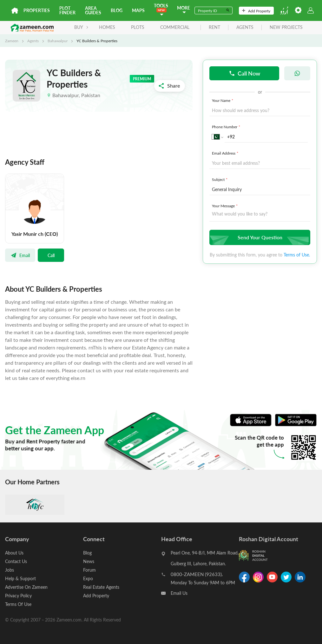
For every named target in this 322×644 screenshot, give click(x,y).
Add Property (256, 11)
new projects (286, 27)
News (89, 561)
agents (245, 27)
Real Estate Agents (101, 587)
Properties (37, 10)
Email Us (179, 593)
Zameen (12, 41)
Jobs (10, 570)
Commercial (175, 27)
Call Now (244, 73)
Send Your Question (259, 237)
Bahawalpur (58, 41)
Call (51, 255)
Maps (138, 10)
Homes (107, 27)
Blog (117, 10)
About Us (14, 553)
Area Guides (93, 10)
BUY (81, 27)
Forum (89, 570)
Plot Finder (67, 10)
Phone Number (227, 127)
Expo (88, 578)
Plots (138, 27)
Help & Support (20, 578)
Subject (220, 179)
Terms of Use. (297, 255)
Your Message (225, 206)
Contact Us (16, 561)
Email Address (226, 153)
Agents (33, 41)
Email (20, 255)
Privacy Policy (18, 596)
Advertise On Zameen (26, 587)
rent (214, 27)
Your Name (223, 100)
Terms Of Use (18, 604)
